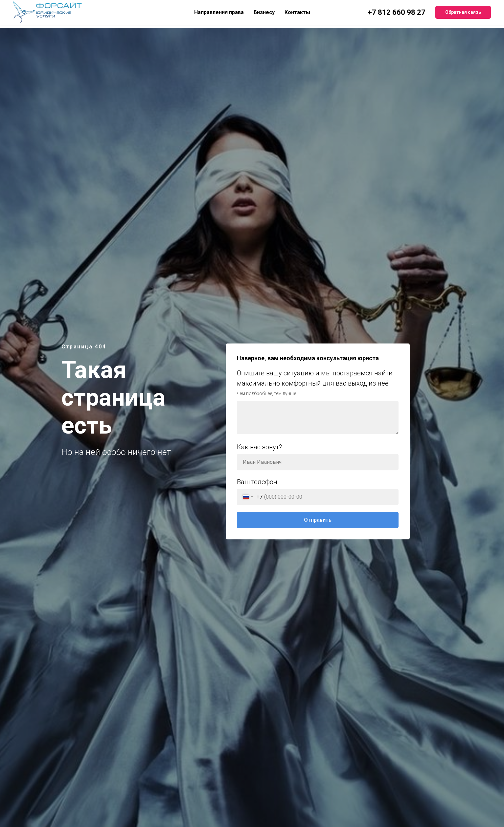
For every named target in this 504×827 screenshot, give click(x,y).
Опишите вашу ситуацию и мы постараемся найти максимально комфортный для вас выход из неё (315, 378)
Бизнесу (264, 12)
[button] (463, 12)
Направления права (219, 12)
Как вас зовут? (259, 447)
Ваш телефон (257, 482)
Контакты (297, 12)
